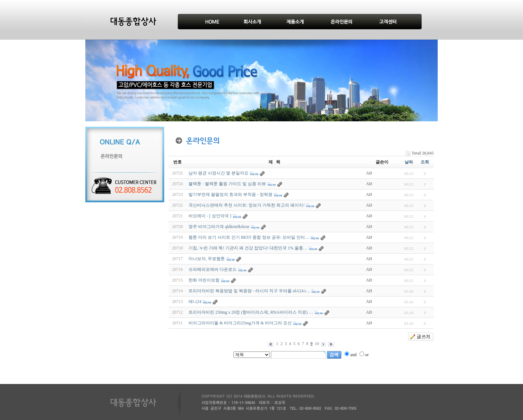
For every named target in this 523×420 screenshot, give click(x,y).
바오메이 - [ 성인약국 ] (210, 216)
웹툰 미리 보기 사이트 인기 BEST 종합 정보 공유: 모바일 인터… (249, 237)
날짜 (409, 162)
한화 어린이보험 (204, 280)
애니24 (195, 302)
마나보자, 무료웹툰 (207, 259)
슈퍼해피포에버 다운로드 (213, 269)
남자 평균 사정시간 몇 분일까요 (218, 173)
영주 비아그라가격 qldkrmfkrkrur (219, 227)
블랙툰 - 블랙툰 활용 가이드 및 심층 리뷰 (227, 184)
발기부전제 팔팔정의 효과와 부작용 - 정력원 (230, 194)
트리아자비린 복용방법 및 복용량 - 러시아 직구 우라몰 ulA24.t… (249, 291)
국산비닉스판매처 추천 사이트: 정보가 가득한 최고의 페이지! (247, 205)
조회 (425, 162)
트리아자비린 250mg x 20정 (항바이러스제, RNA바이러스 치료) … (251, 312)
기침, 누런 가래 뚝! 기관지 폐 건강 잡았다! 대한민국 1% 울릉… (248, 248)
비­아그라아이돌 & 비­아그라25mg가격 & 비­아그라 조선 (240, 323)
